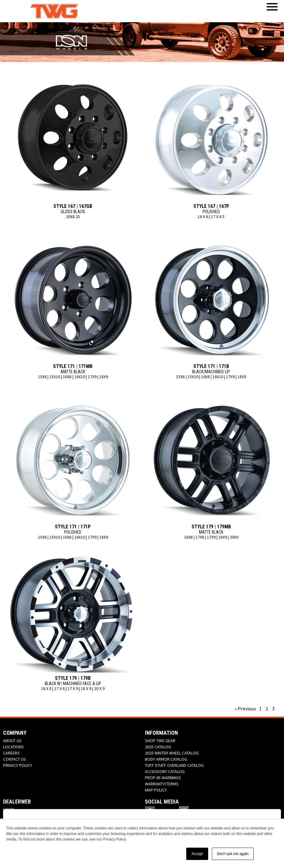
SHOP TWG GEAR (160, 741)
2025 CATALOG (158, 747)
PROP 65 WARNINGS (163, 778)
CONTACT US (14, 759)
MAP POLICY (156, 790)
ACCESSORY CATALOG (165, 771)
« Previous (245, 709)
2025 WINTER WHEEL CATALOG (172, 753)
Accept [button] (197, 854)
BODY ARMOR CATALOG (166, 759)
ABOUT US (12, 741)
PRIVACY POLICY (18, 765)
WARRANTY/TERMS (162, 784)
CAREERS (11, 753)
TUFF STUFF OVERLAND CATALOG (174, 765)
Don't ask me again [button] (233, 854)
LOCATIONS (13, 747)
